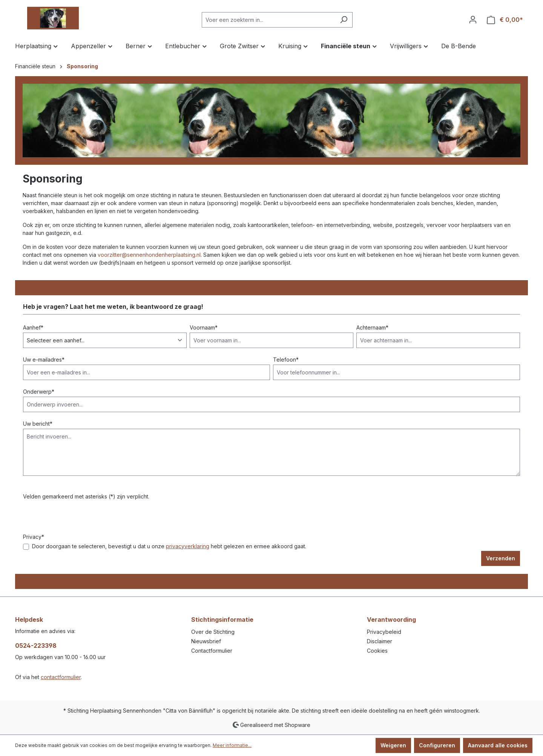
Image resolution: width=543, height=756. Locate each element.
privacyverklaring (188, 546)
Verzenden (501, 558)
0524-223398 (36, 646)
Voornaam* (204, 327)
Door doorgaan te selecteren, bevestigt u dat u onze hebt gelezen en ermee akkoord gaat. (169, 546)
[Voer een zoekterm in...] (268, 20)
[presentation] (80, 518)
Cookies (377, 651)
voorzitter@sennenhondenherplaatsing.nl (149, 255)
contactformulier (61, 677)
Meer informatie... (232, 745)
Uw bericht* (38, 424)
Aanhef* (33, 327)
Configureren (437, 745)
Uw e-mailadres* (44, 360)
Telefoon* (286, 360)
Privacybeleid (384, 632)
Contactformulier (212, 651)
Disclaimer (380, 641)
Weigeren (393, 745)
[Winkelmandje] (505, 20)
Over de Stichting (213, 632)
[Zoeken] (344, 20)
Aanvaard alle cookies (498, 745)
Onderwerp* (39, 392)
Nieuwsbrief (206, 641)
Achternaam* (372, 327)
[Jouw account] (473, 20)
